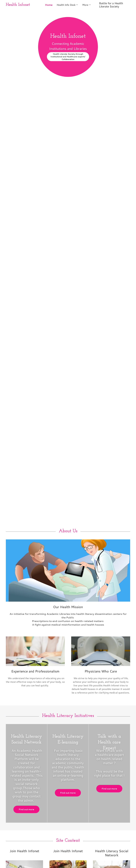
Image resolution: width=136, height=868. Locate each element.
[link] (21, 5)
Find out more (26, 809)
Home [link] (49, 5)
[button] (67, 5)
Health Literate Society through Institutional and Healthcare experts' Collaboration (68, 57)
